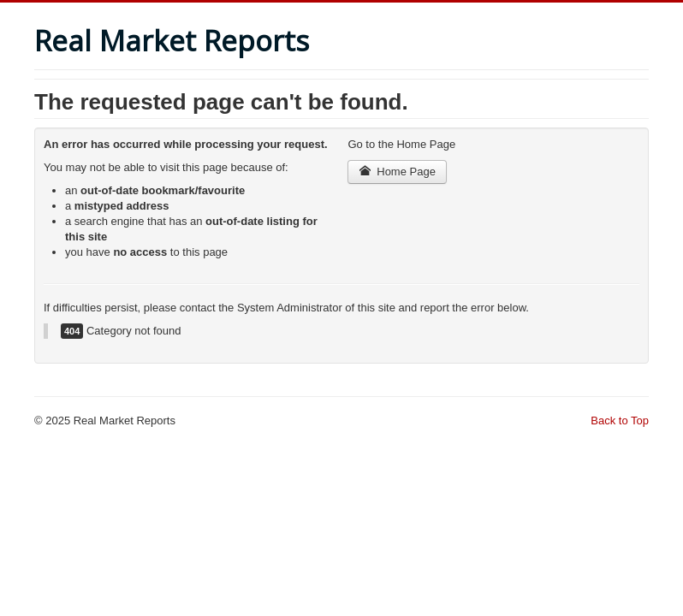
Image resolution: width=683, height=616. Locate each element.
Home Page (397, 172)
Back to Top (620, 421)
